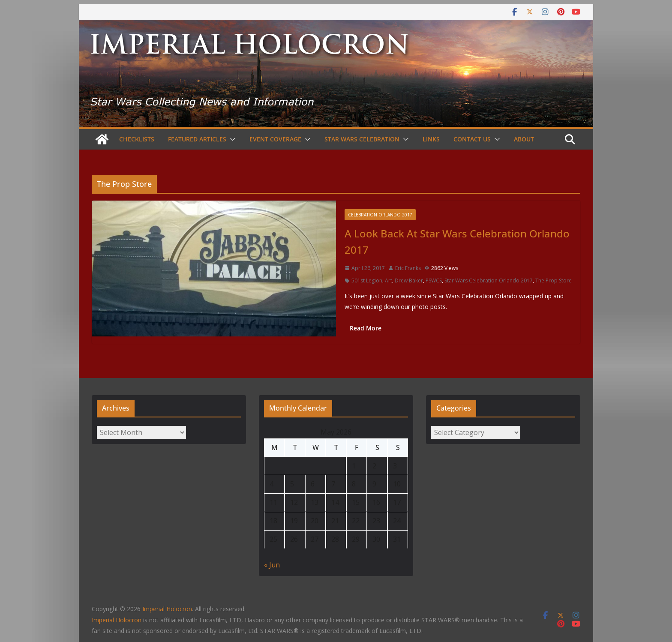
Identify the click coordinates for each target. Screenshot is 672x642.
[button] (231, 139)
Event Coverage (275, 139)
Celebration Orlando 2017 (380, 215)
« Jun (272, 565)
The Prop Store (553, 280)
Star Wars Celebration (362, 139)
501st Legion (367, 280)
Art (388, 280)
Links (431, 139)
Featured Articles (197, 139)
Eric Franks (408, 268)
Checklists (137, 139)
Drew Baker (409, 280)
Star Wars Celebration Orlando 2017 (489, 280)
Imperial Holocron (117, 620)
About (524, 139)
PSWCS (434, 280)
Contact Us (472, 139)
